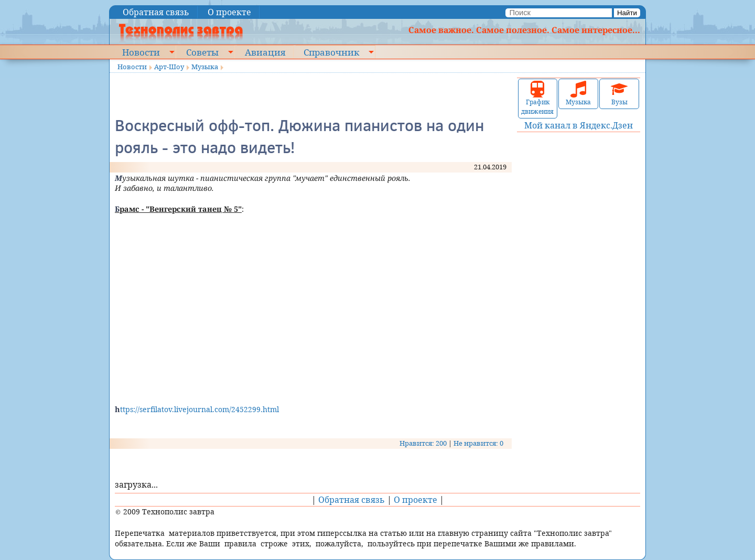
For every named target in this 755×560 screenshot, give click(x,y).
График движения (537, 98)
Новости (141, 52)
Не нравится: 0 (478, 443)
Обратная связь (156, 12)
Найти (627, 13)
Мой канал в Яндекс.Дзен (579, 125)
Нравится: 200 (423, 443)
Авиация (265, 52)
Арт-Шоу (169, 67)
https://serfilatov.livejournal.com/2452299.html (197, 409)
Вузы (619, 94)
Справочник (331, 52)
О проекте (229, 12)
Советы (202, 52)
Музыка (205, 67)
